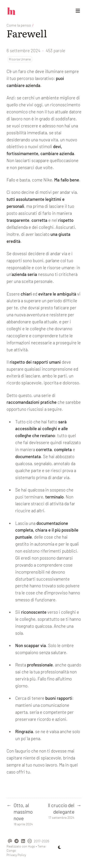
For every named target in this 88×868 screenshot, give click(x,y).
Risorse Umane (20, 59)
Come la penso (19, 25)
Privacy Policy (16, 855)
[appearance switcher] (60, 847)
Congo (11, 850)
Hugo (32, 846)
